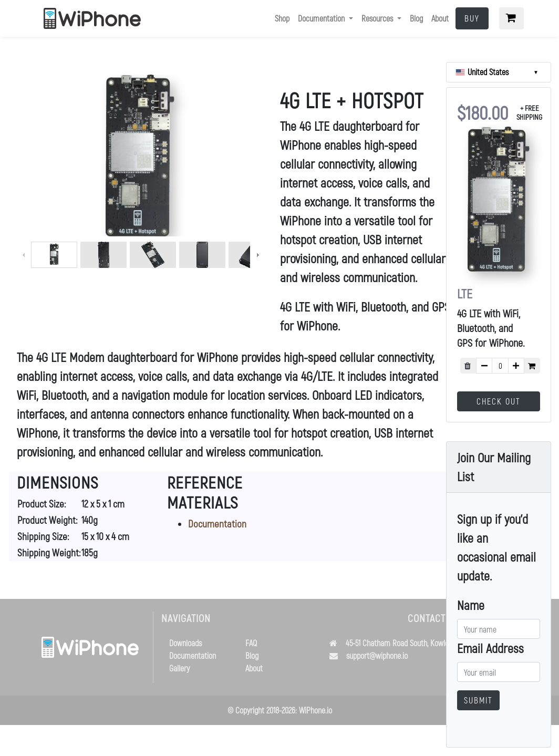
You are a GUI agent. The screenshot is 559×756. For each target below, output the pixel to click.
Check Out (499, 401)
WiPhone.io (315, 710)
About (440, 18)
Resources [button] (378, 18)
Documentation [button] (322, 18)
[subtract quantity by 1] (484, 366)
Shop (282, 18)
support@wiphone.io (377, 655)
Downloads (185, 643)
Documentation (217, 524)
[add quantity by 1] (516, 366)
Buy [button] (472, 18)
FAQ (251, 643)
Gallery (179, 668)
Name (471, 605)
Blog (416, 18)
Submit (478, 700)
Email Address (490, 648)
